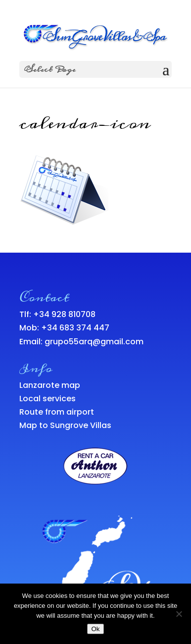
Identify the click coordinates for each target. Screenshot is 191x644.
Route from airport (57, 412)
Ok (95, 629)
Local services (48, 399)
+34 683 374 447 (75, 328)
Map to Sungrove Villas (65, 425)
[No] (179, 614)
